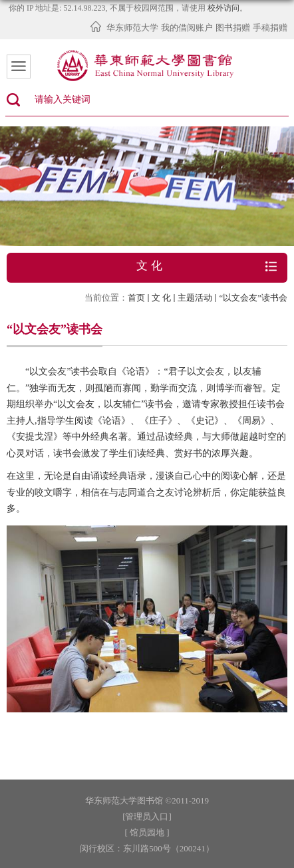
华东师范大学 (132, 28)
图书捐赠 (233, 28)
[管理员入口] (147, 816)
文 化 (161, 298)
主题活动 (195, 298)
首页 (136, 298)
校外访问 (223, 8)
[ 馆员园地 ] (147, 832)
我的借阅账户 (187, 28)
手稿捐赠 (270, 28)
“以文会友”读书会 (253, 298)
